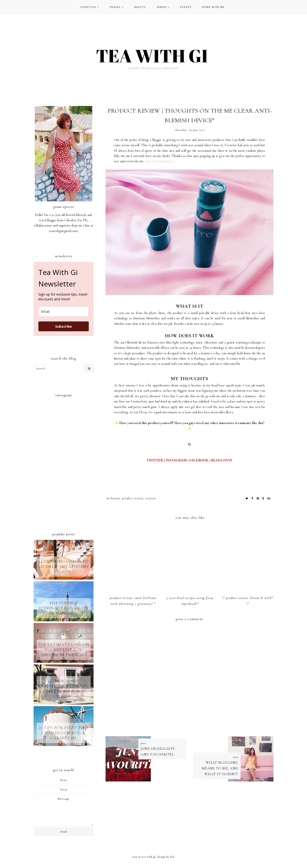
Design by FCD (166, 857)
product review (133, 498)
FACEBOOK (199, 460)
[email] (64, 312)
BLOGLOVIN (222, 460)
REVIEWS (151, 498)
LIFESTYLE (88, 7)
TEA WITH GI (149, 857)
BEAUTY (140, 7)
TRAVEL (115, 7)
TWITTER (155, 460)
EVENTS (186, 7)
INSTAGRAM (176, 460)
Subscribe (64, 326)
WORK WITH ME (213, 7)
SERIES (162, 7)
